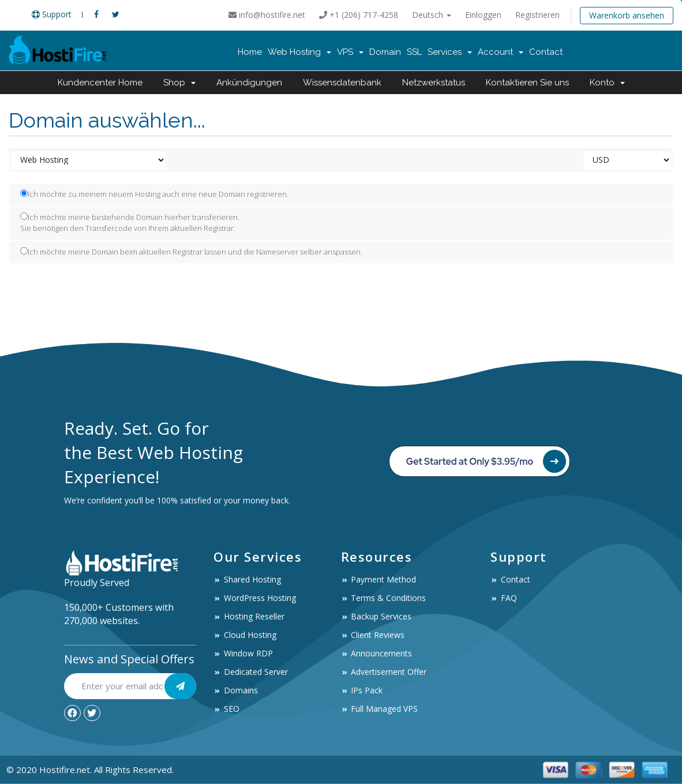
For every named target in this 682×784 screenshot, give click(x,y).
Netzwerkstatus (434, 83)
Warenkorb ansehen (627, 15)
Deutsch (432, 15)
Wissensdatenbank (342, 83)
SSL (414, 52)
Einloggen (483, 15)
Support (52, 14)
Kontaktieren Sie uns (527, 83)
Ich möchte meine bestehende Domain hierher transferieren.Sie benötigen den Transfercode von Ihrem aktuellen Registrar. (130, 223)
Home (250, 52)
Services (450, 52)
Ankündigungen (249, 83)
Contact (546, 52)
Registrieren (537, 15)
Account (501, 52)
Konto (607, 83)
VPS (350, 52)
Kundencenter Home (100, 83)
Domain (385, 52)
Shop (179, 83)
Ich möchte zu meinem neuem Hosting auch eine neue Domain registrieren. (154, 194)
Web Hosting (299, 52)
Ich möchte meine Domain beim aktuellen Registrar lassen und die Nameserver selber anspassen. (191, 252)
